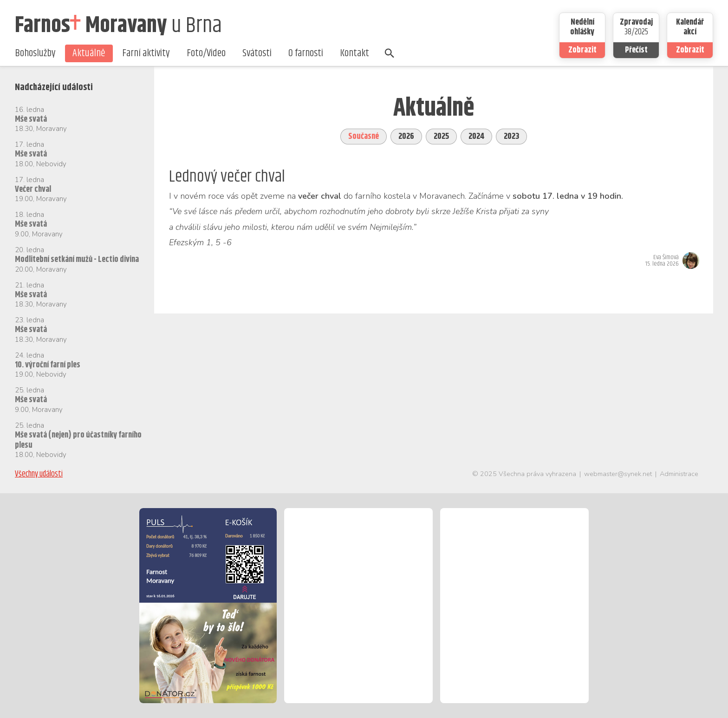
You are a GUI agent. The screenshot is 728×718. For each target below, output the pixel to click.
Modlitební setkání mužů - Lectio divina (77, 260)
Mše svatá (31, 119)
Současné (364, 137)
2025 (441, 137)
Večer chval (33, 189)
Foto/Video (206, 53)
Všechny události (39, 474)
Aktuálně (89, 53)
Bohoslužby (35, 53)
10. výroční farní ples (48, 365)
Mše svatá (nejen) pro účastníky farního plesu (78, 440)
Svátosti (257, 53)
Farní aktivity (146, 53)
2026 (406, 137)
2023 (511, 137)
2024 (476, 137)
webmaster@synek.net (618, 474)
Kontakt (354, 53)
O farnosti (306, 53)
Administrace (679, 474)
